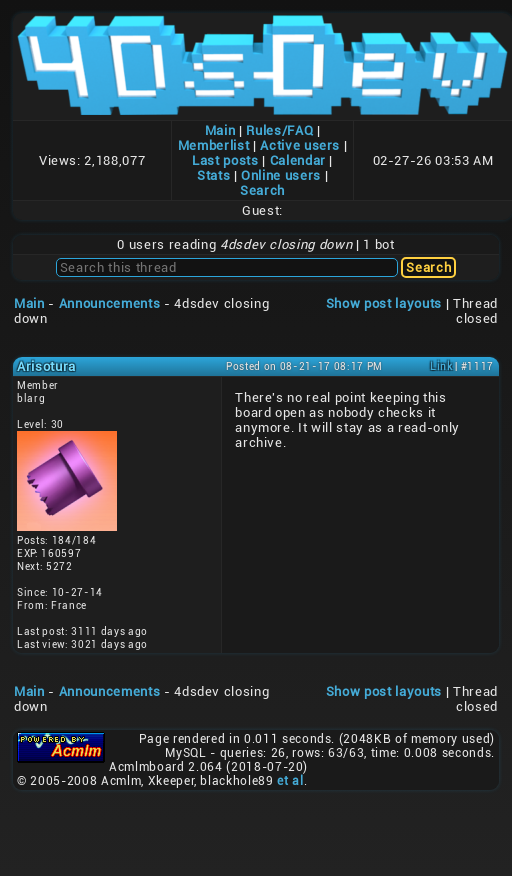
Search (262, 190)
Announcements (110, 303)
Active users (300, 145)
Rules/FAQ (279, 130)
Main (220, 130)
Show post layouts (384, 303)
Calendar (298, 160)
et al (290, 781)
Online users (281, 175)
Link (441, 366)
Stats (213, 175)
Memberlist (214, 145)
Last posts (225, 160)
